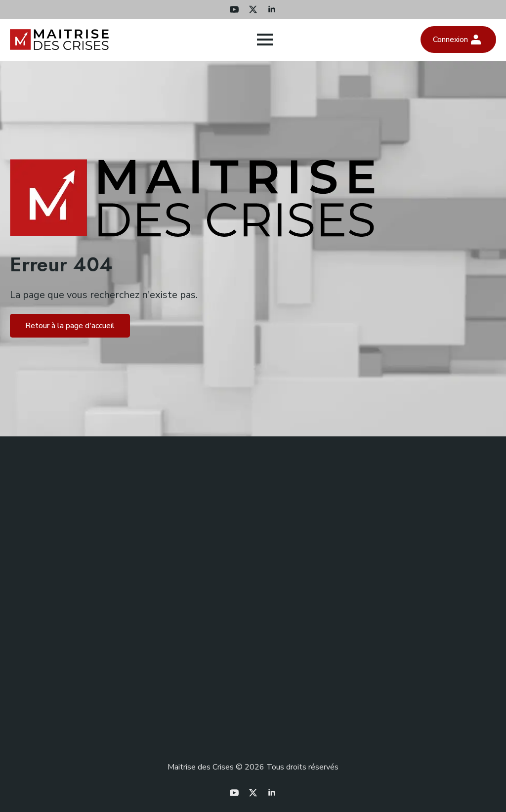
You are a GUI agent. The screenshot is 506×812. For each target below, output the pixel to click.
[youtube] (234, 9)
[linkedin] (272, 9)
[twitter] (253, 9)
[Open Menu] (265, 40)
